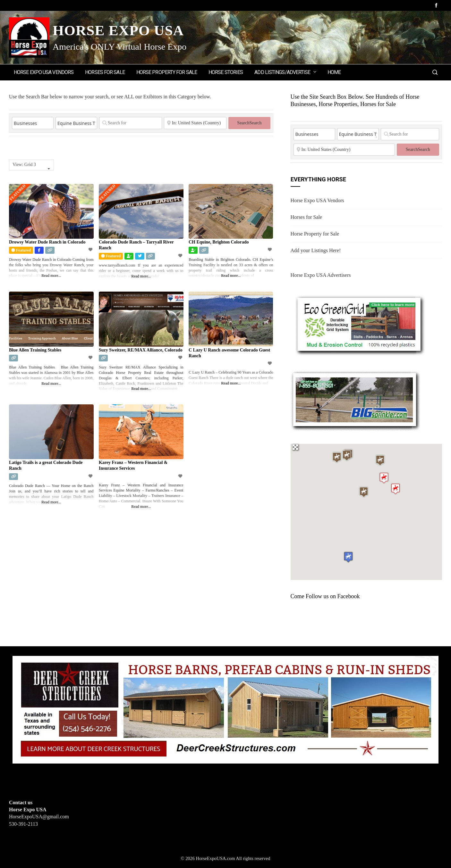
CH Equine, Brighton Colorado (219, 242)
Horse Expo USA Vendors (44, 72)
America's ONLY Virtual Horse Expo (119, 47)
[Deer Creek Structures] (225, 709)
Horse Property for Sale (167, 72)
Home (334, 72)
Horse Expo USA (118, 30)
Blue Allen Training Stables (35, 350)
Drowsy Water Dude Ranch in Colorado (47, 242)
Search (249, 123)
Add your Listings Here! (316, 250)
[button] (396, 489)
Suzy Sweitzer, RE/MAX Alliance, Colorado (141, 350)
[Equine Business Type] (76, 123)
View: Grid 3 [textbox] (24, 165)
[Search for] (131, 123)
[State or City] (195, 123)
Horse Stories (226, 72)
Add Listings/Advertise (286, 72)
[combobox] (31, 165)
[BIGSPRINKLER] (355, 400)
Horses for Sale (105, 72)
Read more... (51, 276)
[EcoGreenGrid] (359, 324)
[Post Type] (33, 123)
